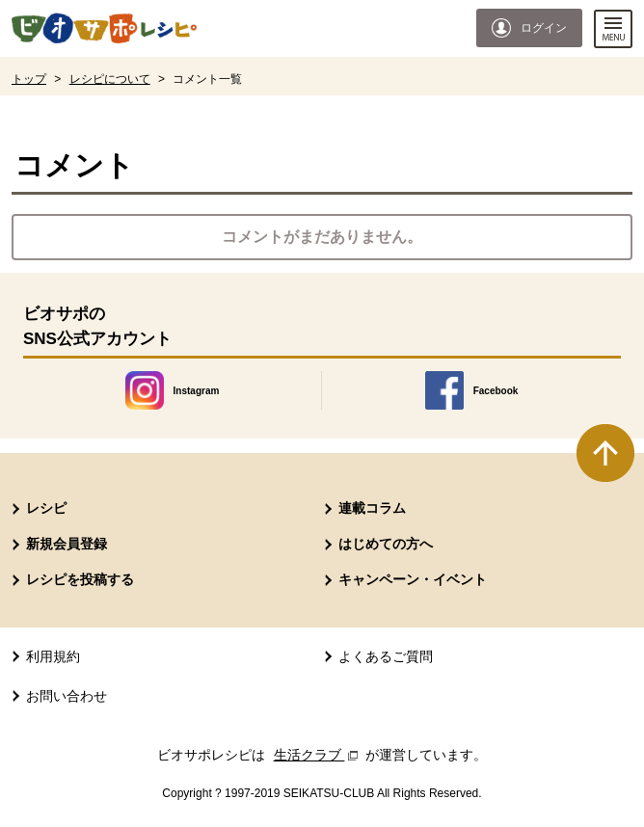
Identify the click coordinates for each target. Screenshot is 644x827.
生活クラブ (318, 755)
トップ (29, 79)
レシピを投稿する (80, 579)
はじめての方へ (386, 544)
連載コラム (372, 508)
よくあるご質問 (386, 656)
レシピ (46, 508)
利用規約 (53, 656)
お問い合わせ (67, 696)
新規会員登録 (67, 544)
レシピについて (110, 79)
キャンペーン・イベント (413, 579)
